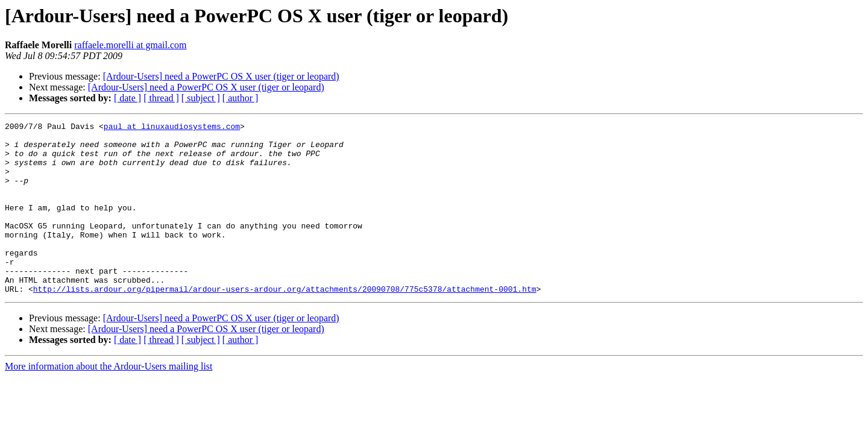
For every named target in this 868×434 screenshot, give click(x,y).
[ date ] (127, 98)
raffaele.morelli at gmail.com (130, 45)
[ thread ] (161, 98)
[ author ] (241, 98)
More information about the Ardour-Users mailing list (109, 401)
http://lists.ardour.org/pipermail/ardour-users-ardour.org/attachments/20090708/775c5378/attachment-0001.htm (285, 323)
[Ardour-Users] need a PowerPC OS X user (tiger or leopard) (221, 76)
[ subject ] (201, 98)
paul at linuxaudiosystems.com (172, 128)
